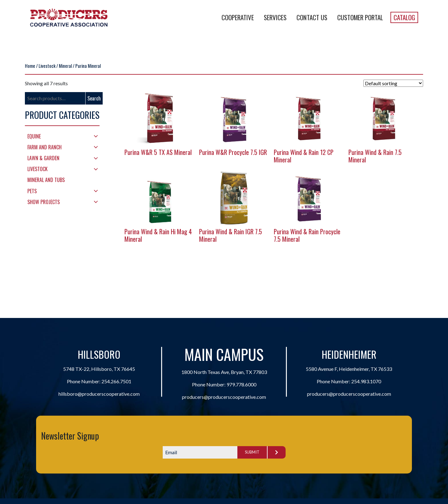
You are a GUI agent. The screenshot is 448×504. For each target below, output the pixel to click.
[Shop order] (393, 83)
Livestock (47, 66)
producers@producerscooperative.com (224, 397)
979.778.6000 (241, 384)
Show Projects (44, 202)
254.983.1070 (366, 381)
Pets (32, 191)
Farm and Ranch (44, 147)
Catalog (404, 17)
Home (30, 66)
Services (275, 17)
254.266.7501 (116, 381)
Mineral (65, 66)
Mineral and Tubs (46, 180)
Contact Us (312, 17)
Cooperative (238, 17)
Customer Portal (360, 17)
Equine (34, 136)
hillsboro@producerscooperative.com (99, 394)
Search (94, 98)
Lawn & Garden (43, 158)
